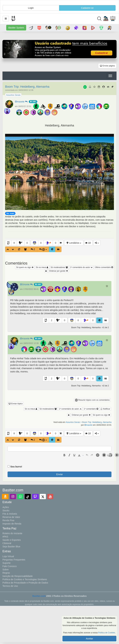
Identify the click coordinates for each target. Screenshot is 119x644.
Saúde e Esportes (12, 540)
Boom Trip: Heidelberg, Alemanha (27, 87)
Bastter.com (39, 596)
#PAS (5, 537)
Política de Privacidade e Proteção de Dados (25, 583)
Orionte (27, 284)
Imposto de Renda (12, 524)
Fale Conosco (10, 566)
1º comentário (91, 409)
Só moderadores (59, 267)
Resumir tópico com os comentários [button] (92, 400)
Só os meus (42, 267)
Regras (6, 573)
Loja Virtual (8, 556)
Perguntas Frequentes (14, 560)
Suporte (6, 563)
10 (88, 243)
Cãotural (7, 543)
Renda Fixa (8, 520)
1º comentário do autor (81, 267)
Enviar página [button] (107, 66)
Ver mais (10, 213)
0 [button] (27, 243)
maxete (22, 102)
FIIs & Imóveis (10, 514)
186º (33, 102)
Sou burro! (16, 467)
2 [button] (52, 320)
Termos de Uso (10, 586)
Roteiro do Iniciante (12, 533)
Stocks (6, 510)
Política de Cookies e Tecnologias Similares (25, 579)
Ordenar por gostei (58, 271)
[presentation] (64, 455)
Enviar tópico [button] (16, 404)
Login (31, 8)
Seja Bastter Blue (11, 547)
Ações (6, 507)
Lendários (74, 243)
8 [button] (14, 243)
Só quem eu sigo (25, 267)
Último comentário (104, 267)
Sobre (6, 570)
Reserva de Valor (11, 517)
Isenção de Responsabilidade (18, 576)
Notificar (105, 409)
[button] (6, 19)
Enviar (59, 474)
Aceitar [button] (89, 639)
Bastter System (16, 28)
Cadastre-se (87, 8)
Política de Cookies (107, 633)
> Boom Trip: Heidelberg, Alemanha (96, 422)
